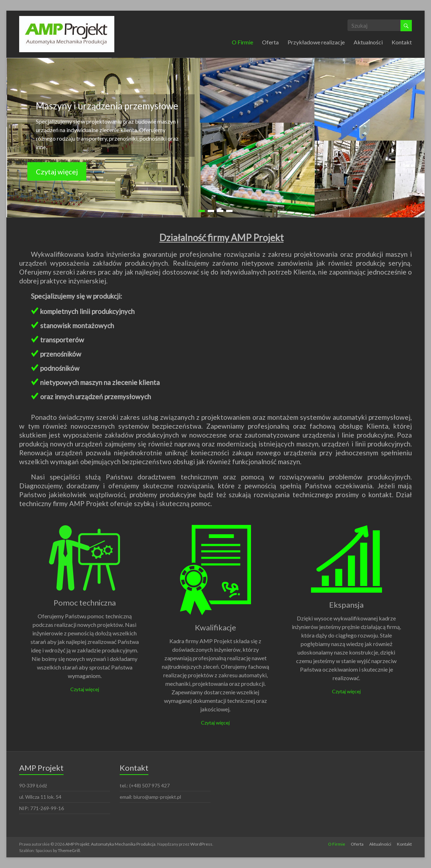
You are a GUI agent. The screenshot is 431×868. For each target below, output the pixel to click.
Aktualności (368, 42)
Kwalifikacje (215, 627)
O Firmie (242, 42)
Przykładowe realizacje (316, 42)
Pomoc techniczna (85, 603)
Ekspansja (346, 605)
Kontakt (402, 42)
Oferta (270, 42)
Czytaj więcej (57, 172)
